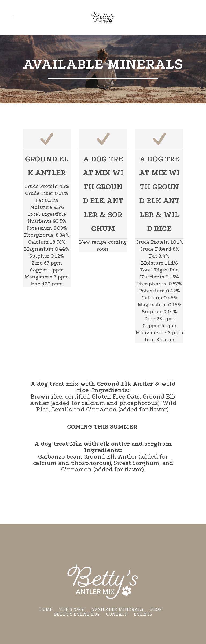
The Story (72, 609)
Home (46, 609)
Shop (156, 609)
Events (143, 614)
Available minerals (117, 609)
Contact (117, 614)
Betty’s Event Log (77, 614)
